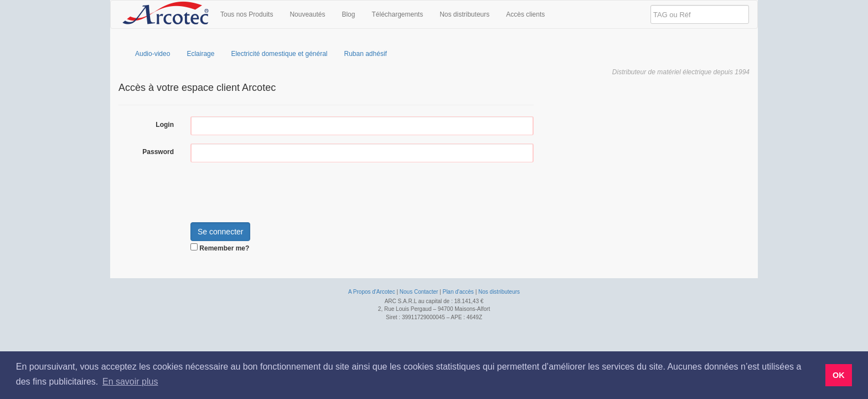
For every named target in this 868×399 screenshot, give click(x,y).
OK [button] (839, 375)
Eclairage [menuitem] (200, 54)
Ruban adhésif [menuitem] (366, 54)
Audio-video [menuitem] (153, 54)
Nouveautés (307, 14)
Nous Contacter (419, 292)
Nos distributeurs (464, 14)
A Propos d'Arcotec (372, 292)
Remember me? (224, 248)
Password (158, 152)
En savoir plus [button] (130, 382)
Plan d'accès (458, 292)
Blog (348, 14)
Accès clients (525, 14)
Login (165, 125)
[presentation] (275, 192)
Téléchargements (397, 14)
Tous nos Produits (247, 14)
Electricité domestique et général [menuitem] (279, 54)
